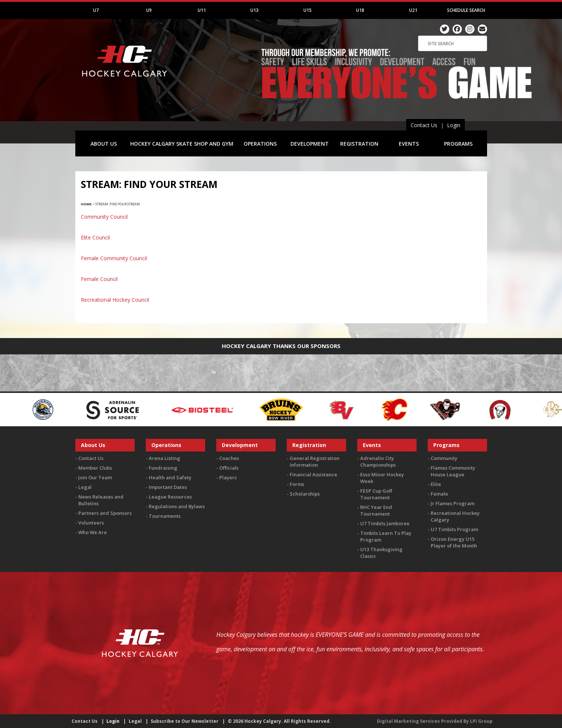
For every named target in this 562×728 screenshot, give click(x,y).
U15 (308, 10)
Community (444, 458)
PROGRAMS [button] (458, 144)
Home (86, 204)
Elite (436, 484)
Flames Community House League (453, 471)
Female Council (99, 279)
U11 (202, 10)
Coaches (229, 458)
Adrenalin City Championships (378, 461)
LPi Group (481, 721)
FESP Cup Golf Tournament (376, 494)
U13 (254, 10)
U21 (413, 10)
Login (454, 125)
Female (439, 494)
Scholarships (305, 494)
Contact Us (424, 125)
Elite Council (95, 237)
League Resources (170, 497)
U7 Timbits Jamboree (385, 523)
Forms (297, 484)
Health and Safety (170, 477)
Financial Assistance (313, 474)
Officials (229, 468)
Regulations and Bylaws (177, 506)
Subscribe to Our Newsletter (185, 721)
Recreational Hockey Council (115, 300)
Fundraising (163, 468)
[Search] (453, 43)
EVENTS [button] (409, 144)
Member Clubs (95, 468)
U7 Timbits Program (454, 529)
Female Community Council (114, 258)
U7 (96, 10)
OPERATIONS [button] (260, 144)
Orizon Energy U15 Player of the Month (454, 542)
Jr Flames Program (453, 503)
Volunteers (91, 523)
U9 (149, 10)
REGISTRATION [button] (359, 144)
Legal (85, 487)
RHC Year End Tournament (376, 510)
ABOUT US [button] (104, 144)
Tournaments (165, 516)
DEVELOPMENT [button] (310, 144)
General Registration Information (315, 461)
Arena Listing (165, 458)
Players (228, 477)
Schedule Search (466, 10)
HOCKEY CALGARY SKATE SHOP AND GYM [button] (182, 144)
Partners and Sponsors (105, 513)
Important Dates (168, 487)
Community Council (104, 217)
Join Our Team (95, 477)
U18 (360, 10)
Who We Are (93, 532)
